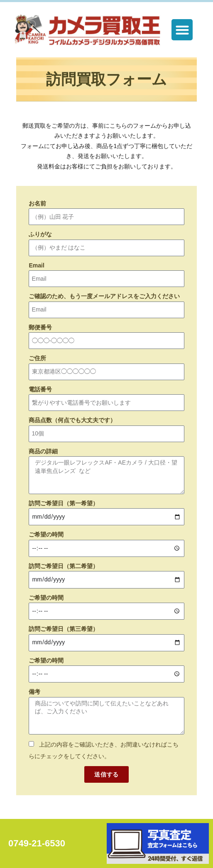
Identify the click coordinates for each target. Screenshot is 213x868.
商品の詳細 (43, 451)
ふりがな (40, 235)
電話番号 (40, 389)
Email (36, 265)
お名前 (37, 203)
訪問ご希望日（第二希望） (64, 566)
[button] (182, 30)
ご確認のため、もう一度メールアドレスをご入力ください (104, 297)
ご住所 (37, 359)
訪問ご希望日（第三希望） (64, 629)
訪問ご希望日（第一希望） (64, 503)
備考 (34, 692)
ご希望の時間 (46, 534)
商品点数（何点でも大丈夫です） (72, 420)
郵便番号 (40, 327)
